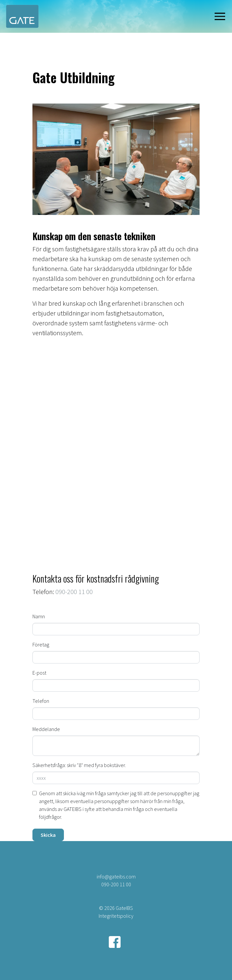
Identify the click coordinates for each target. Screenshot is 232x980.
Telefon (41, 701)
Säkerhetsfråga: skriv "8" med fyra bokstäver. (79, 765)
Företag (41, 644)
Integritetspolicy (116, 916)
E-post (39, 673)
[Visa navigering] (221, 16)
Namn (39, 616)
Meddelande (46, 729)
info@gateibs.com (116, 876)
